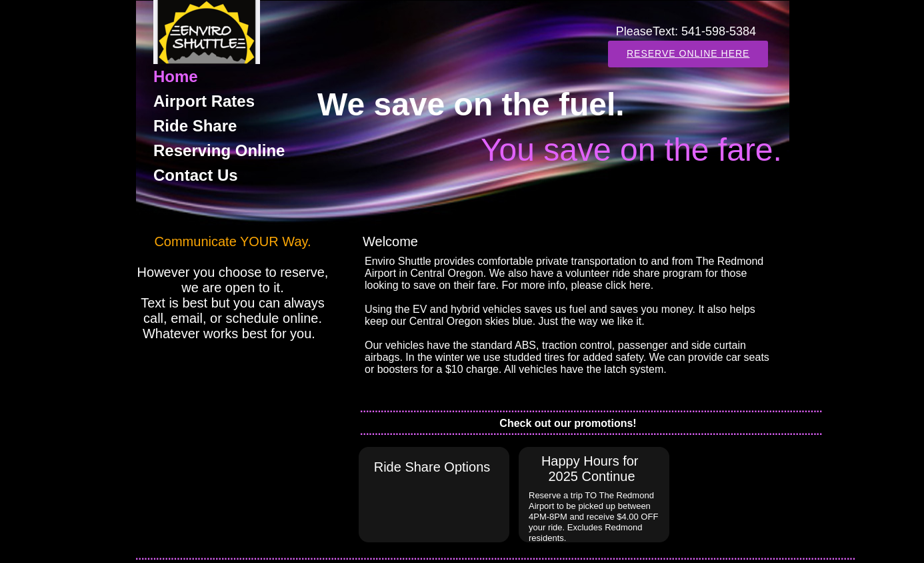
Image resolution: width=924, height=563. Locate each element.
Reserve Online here (688, 53)
